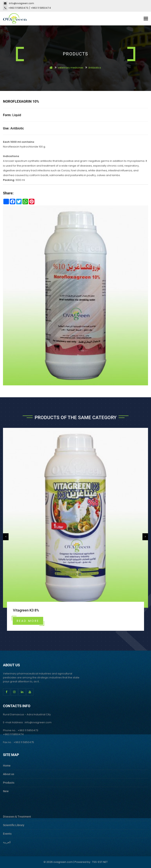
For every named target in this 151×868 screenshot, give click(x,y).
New (6, 791)
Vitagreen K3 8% (26, 610)
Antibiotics (95, 68)
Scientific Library (14, 825)
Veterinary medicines (71, 68)
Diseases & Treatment (17, 817)
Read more (28, 621)
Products (9, 783)
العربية (7, 842)
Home (7, 766)
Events (7, 834)
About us (9, 774)
